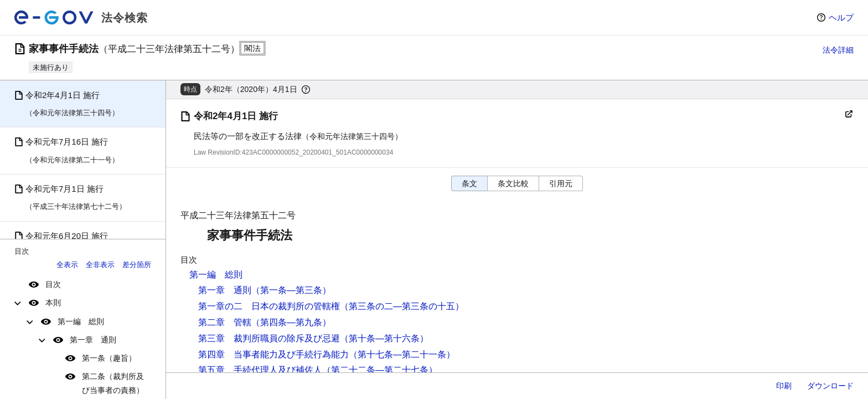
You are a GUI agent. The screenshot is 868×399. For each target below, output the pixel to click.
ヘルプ (841, 17)
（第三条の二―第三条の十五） (402, 306)
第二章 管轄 (225, 322)
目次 (53, 284)
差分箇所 (137, 265)
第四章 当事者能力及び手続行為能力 (273, 354)
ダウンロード (830, 386)
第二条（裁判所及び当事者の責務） (113, 383)
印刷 (784, 386)
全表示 (67, 265)
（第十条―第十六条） (384, 338)
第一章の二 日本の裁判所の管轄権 (269, 306)
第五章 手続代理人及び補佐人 (260, 370)
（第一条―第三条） (291, 290)
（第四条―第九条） (291, 322)
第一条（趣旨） (109, 358)
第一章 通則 (93, 340)
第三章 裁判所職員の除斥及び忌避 (269, 338)
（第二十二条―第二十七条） (380, 370)
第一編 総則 (81, 321)
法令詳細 (838, 50)
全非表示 (100, 265)
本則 (53, 303)
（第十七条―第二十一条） (402, 354)
